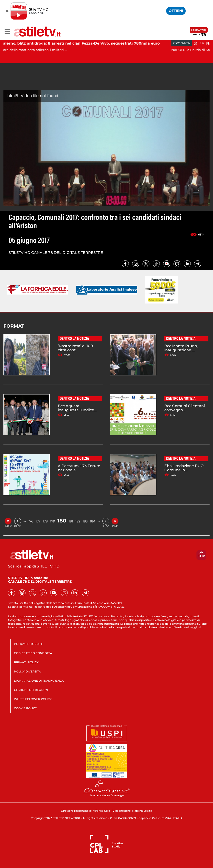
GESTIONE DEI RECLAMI (31, 690)
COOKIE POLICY (25, 708)
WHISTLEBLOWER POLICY (33, 699)
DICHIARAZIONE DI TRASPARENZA (39, 681)
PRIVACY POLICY (26, 662)
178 (45, 521)
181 (71, 521)
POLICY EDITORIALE (28, 644)
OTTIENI (176, 11)
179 (53, 521)
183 (85, 521)
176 (31, 521)
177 (38, 521)
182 (78, 521)
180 (62, 521)
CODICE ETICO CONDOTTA (33, 653)
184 (93, 521)
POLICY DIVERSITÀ (27, 671)
